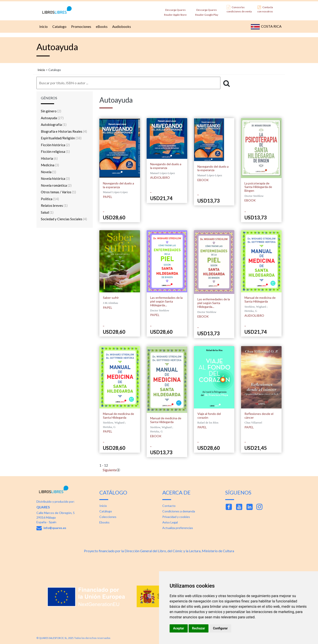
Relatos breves (54, 205)
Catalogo (59, 26)
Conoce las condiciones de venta (239, 9)
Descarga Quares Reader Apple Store (175, 11)
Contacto (169, 506)
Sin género (51, 111)
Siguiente (110, 470)
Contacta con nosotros (265, 9)
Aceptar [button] (179, 628)
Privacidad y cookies (176, 517)
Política (50, 199)
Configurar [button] (220, 628)
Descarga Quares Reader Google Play (207, 11)
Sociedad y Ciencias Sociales (64, 219)
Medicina (50, 165)
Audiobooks (121, 26)
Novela (48, 172)
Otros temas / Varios (58, 192)
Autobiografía (54, 125)
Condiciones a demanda (179, 511)
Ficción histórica (55, 145)
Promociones (81, 26)
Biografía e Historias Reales (64, 131)
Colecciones (108, 517)
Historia (49, 158)
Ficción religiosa (55, 151)
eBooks (101, 26)
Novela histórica (55, 178)
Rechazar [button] (199, 628)
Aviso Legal (170, 522)
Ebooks (104, 522)
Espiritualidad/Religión (61, 138)
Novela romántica (56, 185)
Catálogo (106, 511)
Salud (47, 212)
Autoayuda (52, 118)
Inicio (43, 26)
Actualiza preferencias (178, 528)
